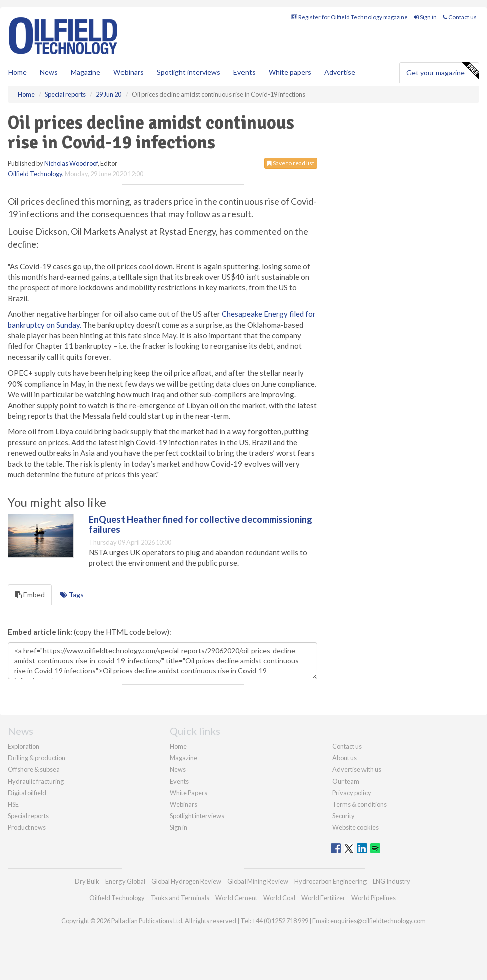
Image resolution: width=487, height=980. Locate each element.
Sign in (425, 17)
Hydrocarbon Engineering (330, 881)
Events (245, 72)
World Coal (279, 898)
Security (344, 816)
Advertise (340, 72)
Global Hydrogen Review (186, 881)
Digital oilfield (27, 793)
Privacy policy (352, 793)
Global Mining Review (258, 881)
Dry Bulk (87, 881)
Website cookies (355, 827)
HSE (13, 804)
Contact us (460, 17)
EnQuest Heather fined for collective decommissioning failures (201, 524)
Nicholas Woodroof (71, 163)
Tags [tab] (72, 595)
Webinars (129, 72)
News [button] (49, 72)
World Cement (236, 898)
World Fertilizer (323, 898)
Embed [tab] (30, 595)
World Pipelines (374, 898)
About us (345, 758)
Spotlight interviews (189, 72)
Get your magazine (443, 71)
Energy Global (125, 881)
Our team (346, 781)
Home (17, 72)
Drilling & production (36, 758)
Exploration (23, 746)
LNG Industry (391, 881)
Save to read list (291, 163)
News (178, 769)
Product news (27, 827)
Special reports (28, 816)
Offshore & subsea (34, 769)
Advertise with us (357, 769)
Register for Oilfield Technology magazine (349, 17)
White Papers (189, 793)
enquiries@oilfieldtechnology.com (378, 921)
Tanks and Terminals (180, 898)
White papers (290, 72)
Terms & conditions (359, 804)
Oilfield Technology (35, 174)
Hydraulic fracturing (36, 781)
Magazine (86, 72)
